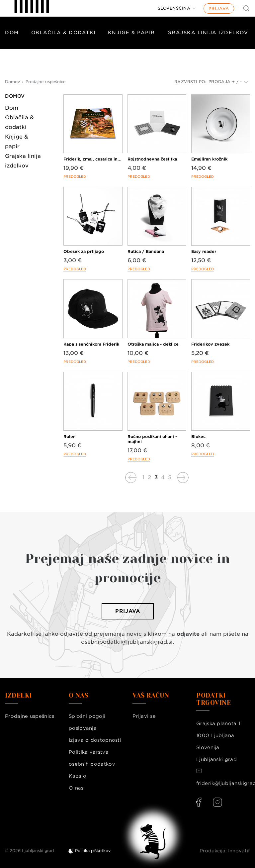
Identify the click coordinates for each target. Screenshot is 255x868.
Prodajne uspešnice (30, 716)
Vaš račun (151, 696)
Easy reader (204, 251)
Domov (15, 96)
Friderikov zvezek (210, 344)
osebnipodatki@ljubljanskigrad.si (127, 642)
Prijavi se (144, 716)
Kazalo (78, 776)
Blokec (198, 436)
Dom (12, 33)
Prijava (219, 8)
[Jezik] (177, 8)
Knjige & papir (131, 33)
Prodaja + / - (228, 82)
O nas (76, 788)
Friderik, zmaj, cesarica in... (92, 159)
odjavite (188, 634)
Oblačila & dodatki (63, 33)
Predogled (75, 176)
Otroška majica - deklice (153, 344)
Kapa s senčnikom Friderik (91, 344)
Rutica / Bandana (146, 251)
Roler (69, 436)
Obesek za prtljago (84, 251)
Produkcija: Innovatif (225, 851)
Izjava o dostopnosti (95, 740)
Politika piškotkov (93, 851)
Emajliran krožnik (209, 159)
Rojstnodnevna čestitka (152, 159)
